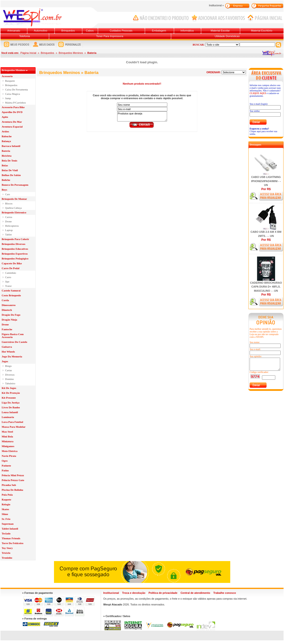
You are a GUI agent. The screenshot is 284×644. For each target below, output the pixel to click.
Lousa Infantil (10, 412)
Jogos (5, 361)
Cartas (8, 370)
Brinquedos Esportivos (15, 254)
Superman (8, 524)
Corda (5, 300)
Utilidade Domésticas (227, 36)
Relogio (6, 504)
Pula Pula (7, 495)
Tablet (8, 234)
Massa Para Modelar (14, 427)
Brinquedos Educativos (15, 249)
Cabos (90, 31)
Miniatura (8, 441)
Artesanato (14, 31)
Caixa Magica (12, 94)
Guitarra (7, 347)
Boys (4, 190)
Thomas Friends (11, 538)
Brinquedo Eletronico (14, 212)
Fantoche (7, 329)
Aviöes (5, 131)
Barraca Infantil (11, 146)
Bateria (6, 151)
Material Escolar (220, 31)
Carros (9, 217)
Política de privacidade (163, 593)
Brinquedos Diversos (14, 244)
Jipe (7, 282)
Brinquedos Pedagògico (15, 258)
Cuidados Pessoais (121, 31)
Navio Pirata (9, 456)
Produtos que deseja (142, 116)
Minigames (8, 446)
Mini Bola (7, 436)
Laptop (9, 230)
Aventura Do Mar (12, 122)
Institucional (111, 593)
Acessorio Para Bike (13, 107)
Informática (187, 31)
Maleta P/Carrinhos (15, 103)
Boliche (6, 180)
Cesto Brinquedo (11, 295)
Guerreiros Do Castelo (14, 342)
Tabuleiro (10, 383)
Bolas (5, 165)
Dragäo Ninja (9, 320)
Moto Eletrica (10, 451)
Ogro (5, 461)
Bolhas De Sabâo (11, 175)
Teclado (6, 533)
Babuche (7, 136)
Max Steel (7, 432)
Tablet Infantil (10, 529)
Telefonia (24, 36)
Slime (5, 514)
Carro (8, 277)
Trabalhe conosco (225, 593)
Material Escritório (262, 31)
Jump (8, 98)
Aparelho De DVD (12, 112)
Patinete (6, 466)
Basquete (10, 81)
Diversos (10, 375)
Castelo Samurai (11, 290)
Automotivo (41, 31)
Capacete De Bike (12, 263)
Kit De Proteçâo (11, 393)
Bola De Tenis (9, 161)
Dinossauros (9, 305)
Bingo (8, 366)
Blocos (9, 203)
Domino (9, 379)
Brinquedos (68, 31)
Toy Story (7, 548)
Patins (5, 470)
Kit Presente (9, 398)
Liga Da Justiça (11, 402)
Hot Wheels (8, 352)
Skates (5, 509)
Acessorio (7, 76)
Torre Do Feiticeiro (13, 543)
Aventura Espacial (12, 127)
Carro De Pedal (11, 268)
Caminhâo (11, 273)
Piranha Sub (9, 485)
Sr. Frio (6, 519)
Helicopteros (12, 226)
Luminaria (8, 417)
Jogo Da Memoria (12, 356)
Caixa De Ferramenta (16, 89)
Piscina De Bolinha (12, 490)
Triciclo (6, 553)
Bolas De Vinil (10, 170)
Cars (8, 194)
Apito (5, 117)
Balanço (6, 141)
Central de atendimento (195, 593)
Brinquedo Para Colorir (15, 239)
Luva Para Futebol (12, 422)
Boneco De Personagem (15, 185)
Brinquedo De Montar (14, 199)
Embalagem (159, 31)
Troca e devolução (134, 593)
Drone (8, 221)
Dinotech (7, 310)
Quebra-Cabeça (13, 208)
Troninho (7, 558)
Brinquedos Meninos (71, 53)
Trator (8, 286)
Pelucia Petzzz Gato (13, 480)
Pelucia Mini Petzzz (13, 475)
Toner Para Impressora (110, 36)
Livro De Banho (11, 407)
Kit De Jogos (9, 388)
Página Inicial (28, 53)
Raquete (6, 499)
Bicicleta (7, 156)
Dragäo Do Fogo (11, 315)
